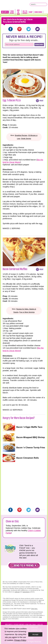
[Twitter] (29, 29)
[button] (24, 566)
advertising (26, 592)
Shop (31, 12)
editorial (17, 592)
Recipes (5, 12)
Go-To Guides (25, 12)
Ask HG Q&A (18, 12)
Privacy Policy (20, 640)
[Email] (38, 29)
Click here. (34, 609)
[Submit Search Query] (46, 4)
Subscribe (38, 12)
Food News (12, 12)
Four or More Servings (27, 312)
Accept (35, 634)
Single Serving (26, 139)
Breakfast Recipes (21, 135)
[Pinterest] (19, 29)
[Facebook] (10, 29)
